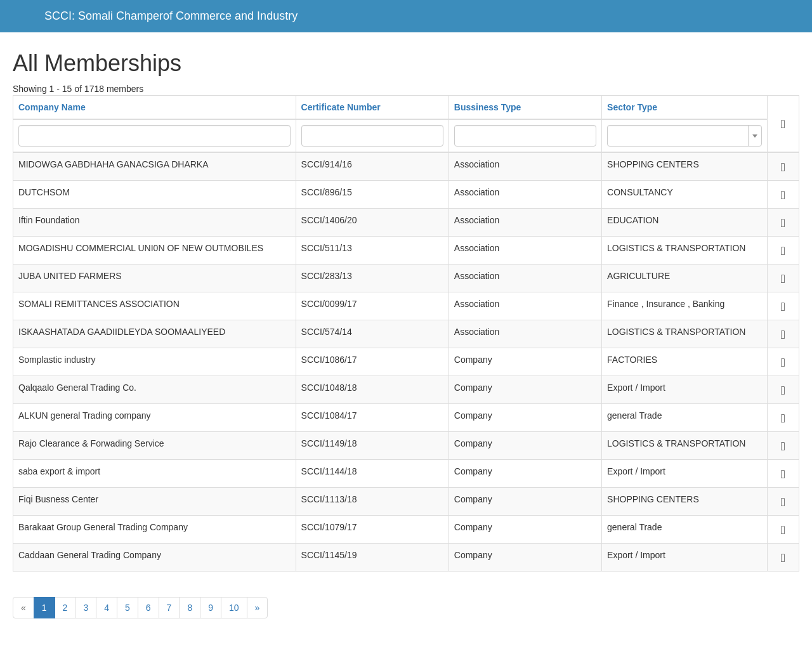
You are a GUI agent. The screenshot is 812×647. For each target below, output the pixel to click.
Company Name (52, 107)
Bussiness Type (488, 107)
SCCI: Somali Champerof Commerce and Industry (171, 16)
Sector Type (632, 107)
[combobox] (684, 136)
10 (234, 608)
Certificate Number (341, 107)
